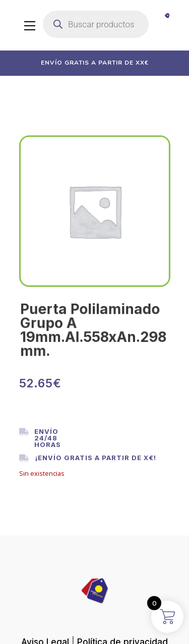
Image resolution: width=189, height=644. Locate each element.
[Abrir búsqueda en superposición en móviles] (96, 24)
